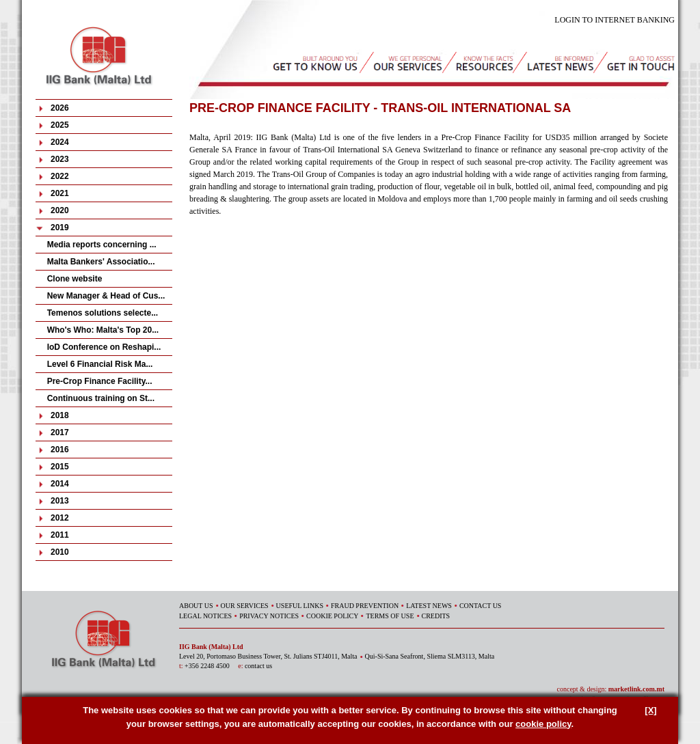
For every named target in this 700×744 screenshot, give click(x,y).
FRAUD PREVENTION (365, 606)
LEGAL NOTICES (205, 616)
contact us (258, 666)
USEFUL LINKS (300, 606)
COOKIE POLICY (332, 616)
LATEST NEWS (429, 606)
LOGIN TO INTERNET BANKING (615, 20)
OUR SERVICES (245, 606)
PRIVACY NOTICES (269, 616)
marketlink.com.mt (636, 689)
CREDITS (436, 616)
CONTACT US (481, 606)
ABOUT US (196, 606)
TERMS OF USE (390, 616)
